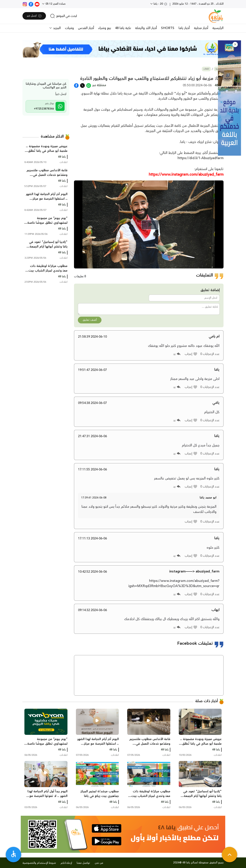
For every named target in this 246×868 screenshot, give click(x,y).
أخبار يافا (184, 28)
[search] (64, 16)
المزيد (56, 28)
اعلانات (206, 69)
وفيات (69, 28)
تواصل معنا (83, 863)
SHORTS (168, 28)
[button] (235, 44)
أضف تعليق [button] (90, 320)
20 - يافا (160, 4)
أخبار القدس (86, 28)
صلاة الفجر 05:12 (55, 4)
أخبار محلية (201, 28)
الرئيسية (218, 28)
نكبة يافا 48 (123, 28)
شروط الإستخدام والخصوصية (39, 863)
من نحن (99, 863)
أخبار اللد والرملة (146, 28)
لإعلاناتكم (66, 863)
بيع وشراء (105, 28)
